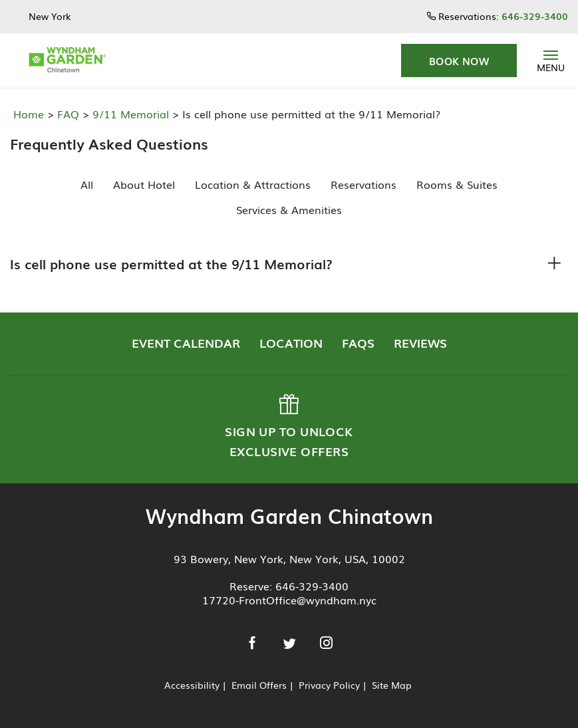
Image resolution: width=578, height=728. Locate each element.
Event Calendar (186, 342)
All (87, 184)
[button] (459, 61)
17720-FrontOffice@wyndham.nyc (289, 600)
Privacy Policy (329, 685)
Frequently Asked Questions (104, 143)
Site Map (392, 685)
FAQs (358, 342)
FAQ (67, 114)
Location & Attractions (253, 184)
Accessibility (192, 685)
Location (291, 342)
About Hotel (144, 184)
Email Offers (259, 685)
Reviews (420, 342)
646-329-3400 (312, 586)
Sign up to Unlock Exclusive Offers (288, 427)
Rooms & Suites (457, 184)
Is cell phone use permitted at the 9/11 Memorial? (171, 263)
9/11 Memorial (129, 114)
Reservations (363, 184)
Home (30, 114)
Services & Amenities (289, 209)
